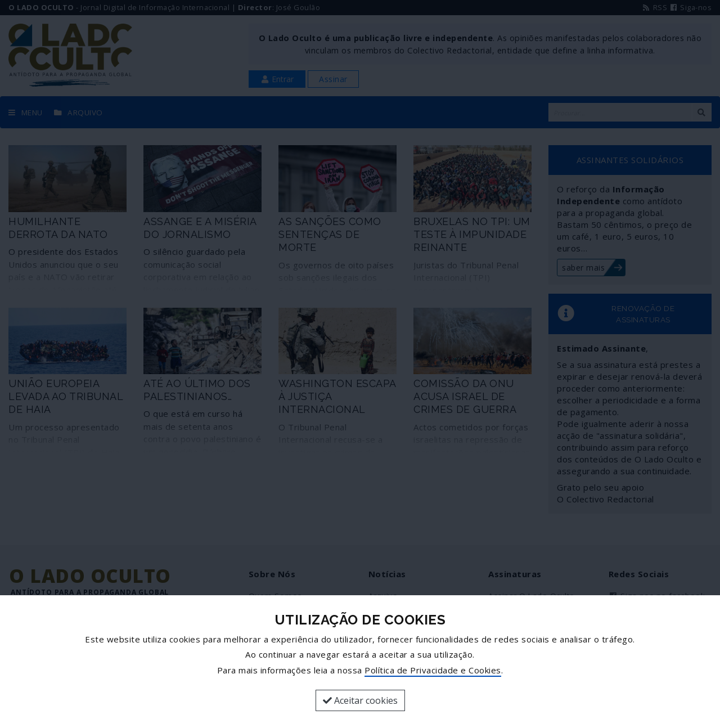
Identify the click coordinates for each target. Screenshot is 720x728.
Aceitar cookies (360, 700)
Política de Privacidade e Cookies (433, 670)
